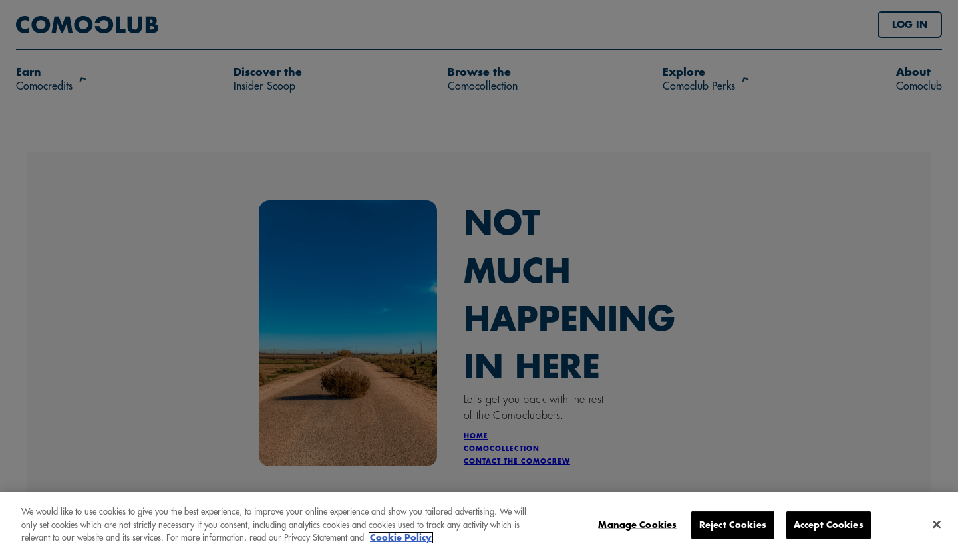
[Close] (937, 527)
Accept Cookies (829, 528)
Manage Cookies (637, 528)
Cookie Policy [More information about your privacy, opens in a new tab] (401, 541)
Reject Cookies (733, 528)
